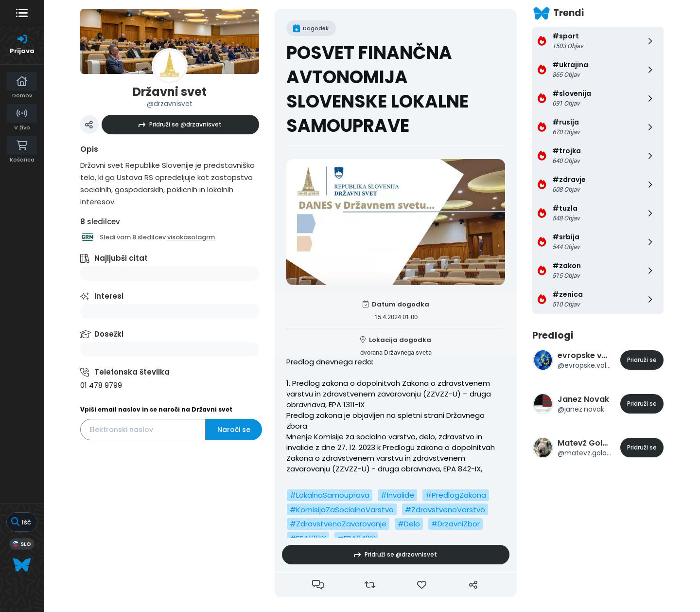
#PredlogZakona (456, 495)
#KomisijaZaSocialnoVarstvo (342, 510)
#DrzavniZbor (455, 524)
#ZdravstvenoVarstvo (445, 510)
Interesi (109, 296)
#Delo (409, 524)
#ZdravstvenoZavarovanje (338, 524)
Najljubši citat (121, 258)
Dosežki (109, 334)
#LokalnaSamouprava (330, 495)
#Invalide (397, 495)
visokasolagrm (191, 237)
